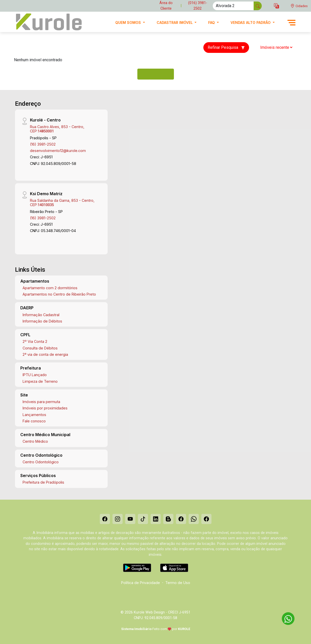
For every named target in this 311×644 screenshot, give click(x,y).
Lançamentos (34, 415)
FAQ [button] (212, 22)
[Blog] (168, 519)
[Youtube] (130, 519)
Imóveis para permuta (41, 402)
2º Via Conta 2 (35, 341)
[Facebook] (105, 519)
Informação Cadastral (41, 315)
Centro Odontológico (41, 462)
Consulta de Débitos (40, 348)
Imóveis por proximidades (45, 408)
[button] (276, 6)
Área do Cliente (166, 6)
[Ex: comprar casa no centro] (233, 6)
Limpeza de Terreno (40, 381)
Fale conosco (34, 421)
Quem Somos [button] (129, 22)
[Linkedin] (156, 519)
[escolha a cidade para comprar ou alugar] (299, 6)
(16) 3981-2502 (43, 144)
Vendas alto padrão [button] (251, 22)
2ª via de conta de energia (45, 354)
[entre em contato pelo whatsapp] (286, 618)
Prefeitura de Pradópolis (43, 482)
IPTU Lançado (35, 375)
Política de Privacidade (141, 583)
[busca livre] (258, 6)
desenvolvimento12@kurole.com (58, 151)
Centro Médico (35, 441)
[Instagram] (118, 519)
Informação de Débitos (42, 321)
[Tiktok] (143, 519)
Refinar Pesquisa (226, 47)
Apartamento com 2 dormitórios (50, 288)
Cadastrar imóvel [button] (175, 22)
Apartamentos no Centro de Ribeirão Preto (59, 294)
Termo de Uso (178, 583)
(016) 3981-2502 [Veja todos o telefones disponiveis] (198, 6)
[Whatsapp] (194, 519)
